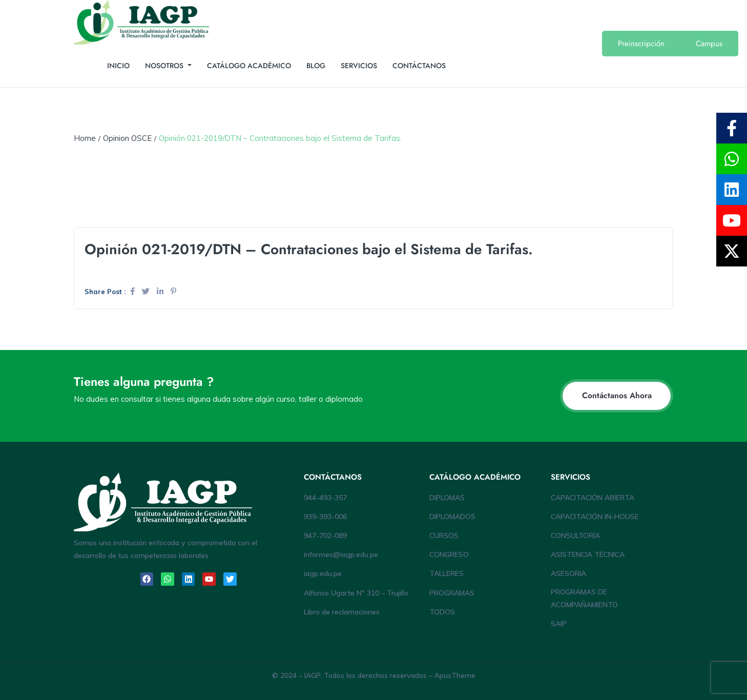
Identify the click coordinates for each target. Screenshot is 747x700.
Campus (709, 44)
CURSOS (444, 536)
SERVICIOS (359, 66)
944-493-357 (325, 498)
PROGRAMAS (452, 593)
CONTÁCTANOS (419, 66)
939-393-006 (325, 517)
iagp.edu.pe (323, 573)
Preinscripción (641, 44)
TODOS (442, 612)
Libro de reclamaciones (342, 612)
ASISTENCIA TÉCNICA (588, 554)
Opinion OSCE (127, 138)
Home (85, 138)
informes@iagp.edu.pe (341, 554)
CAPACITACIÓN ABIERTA (593, 498)
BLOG (316, 66)
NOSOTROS (165, 66)
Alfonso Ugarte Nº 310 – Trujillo (356, 593)
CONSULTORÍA (575, 536)
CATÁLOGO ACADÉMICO (249, 66)
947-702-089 (325, 536)
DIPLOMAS (447, 498)
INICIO (118, 66)
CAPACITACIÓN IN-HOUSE (595, 517)
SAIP (559, 624)
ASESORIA (568, 573)
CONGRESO (449, 554)
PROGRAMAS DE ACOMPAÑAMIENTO (584, 598)
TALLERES (447, 573)
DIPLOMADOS (452, 517)
